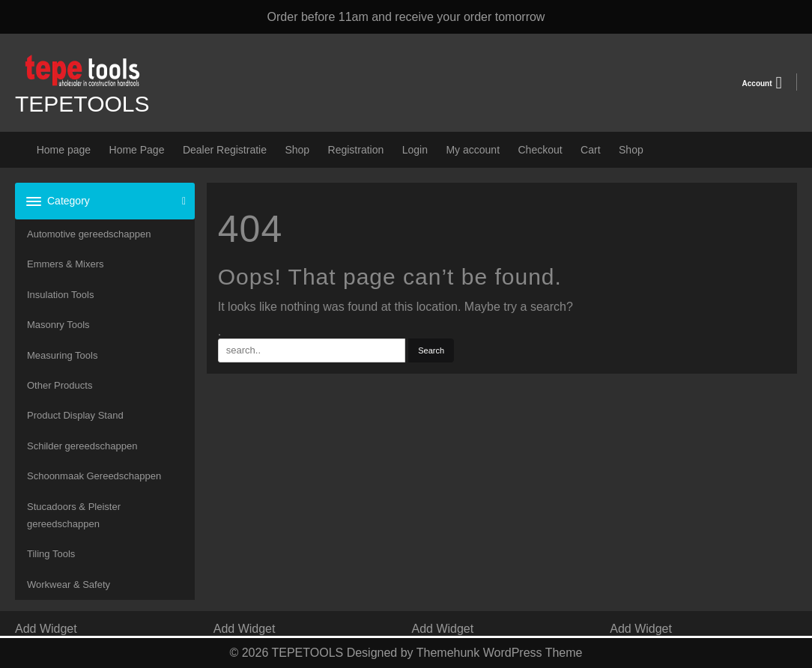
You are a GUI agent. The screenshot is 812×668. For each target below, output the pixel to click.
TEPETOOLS (82, 104)
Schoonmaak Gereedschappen (94, 476)
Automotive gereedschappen (89, 234)
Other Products (60, 385)
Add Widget (46, 629)
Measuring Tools (62, 355)
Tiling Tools (51, 554)
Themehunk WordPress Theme (500, 653)
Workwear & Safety (69, 584)
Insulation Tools (60, 295)
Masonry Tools (58, 325)
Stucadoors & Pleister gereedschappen (74, 515)
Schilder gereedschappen (82, 446)
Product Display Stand (75, 415)
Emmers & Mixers (66, 264)
